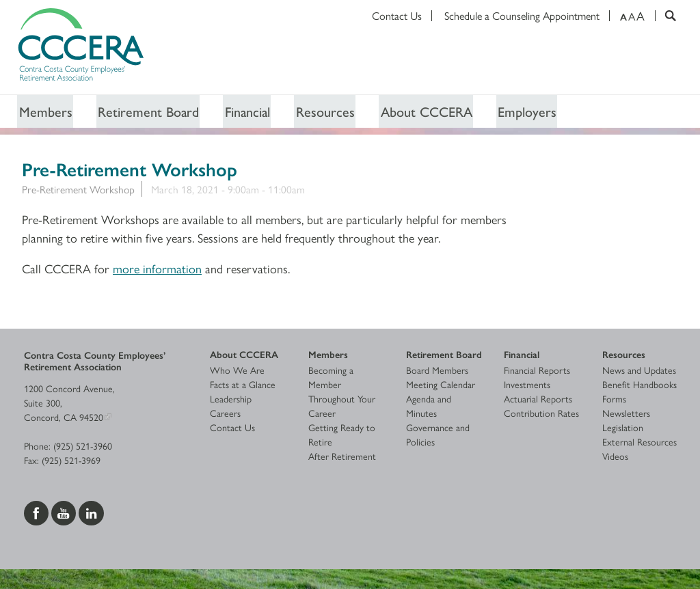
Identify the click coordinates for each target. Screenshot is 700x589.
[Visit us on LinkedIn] (91, 512)
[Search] (665, 16)
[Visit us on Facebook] (38, 512)
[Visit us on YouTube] (65, 512)
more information (157, 269)
